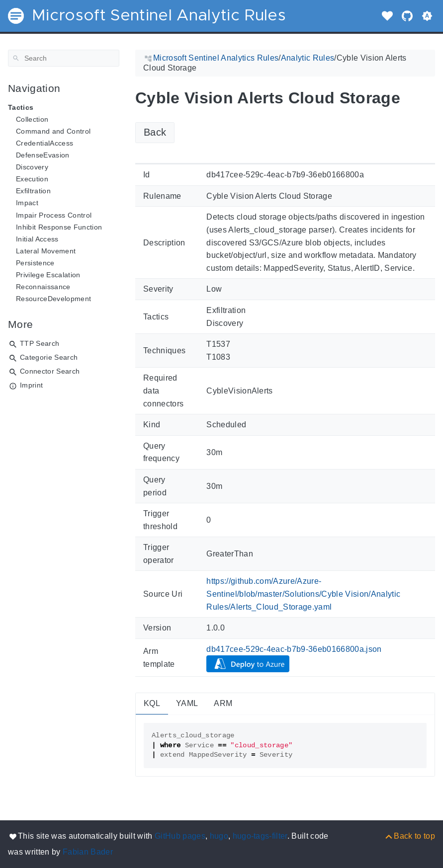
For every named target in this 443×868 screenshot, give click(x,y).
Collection (32, 119)
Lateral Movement (46, 251)
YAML (187, 703)
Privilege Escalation (48, 275)
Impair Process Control (54, 215)
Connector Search (50, 371)
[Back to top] (409, 836)
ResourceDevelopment (53, 299)
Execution (32, 179)
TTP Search (40, 343)
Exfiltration (33, 191)
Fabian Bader (88, 852)
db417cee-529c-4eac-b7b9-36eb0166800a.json (294, 649)
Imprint (31, 385)
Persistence (35, 263)
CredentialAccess (44, 143)
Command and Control (53, 131)
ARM (223, 703)
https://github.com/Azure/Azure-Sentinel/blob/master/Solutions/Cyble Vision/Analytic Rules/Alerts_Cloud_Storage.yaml (303, 594)
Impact (27, 203)
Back (155, 132)
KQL (152, 703)
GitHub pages (180, 836)
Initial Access (37, 239)
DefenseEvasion (43, 155)
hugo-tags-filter (260, 836)
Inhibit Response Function (59, 227)
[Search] (64, 58)
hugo (219, 836)
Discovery (32, 167)
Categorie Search (49, 357)
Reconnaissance (43, 287)
